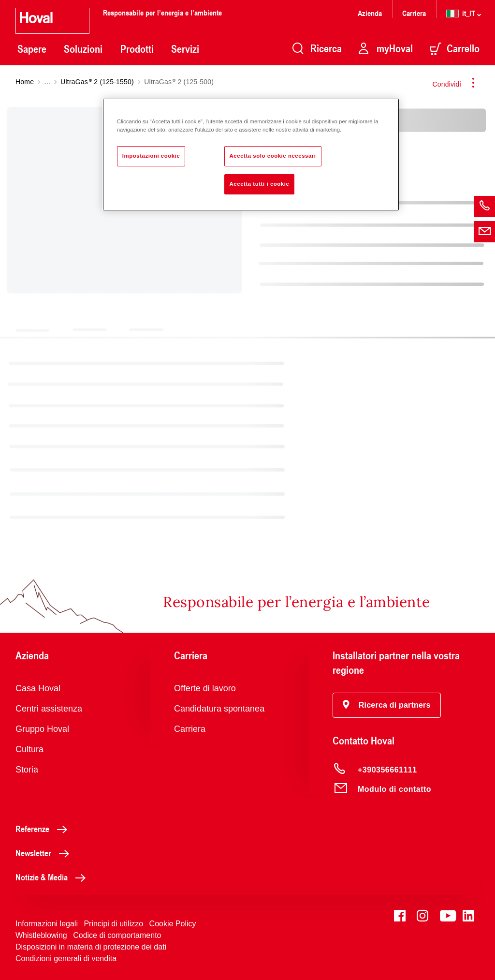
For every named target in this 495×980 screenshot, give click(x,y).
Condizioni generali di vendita (66, 958)
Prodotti (137, 49)
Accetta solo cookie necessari (273, 156)
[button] (387, 705)
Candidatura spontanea (219, 709)
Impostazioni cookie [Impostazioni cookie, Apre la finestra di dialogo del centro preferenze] (151, 156)
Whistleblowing (41, 935)
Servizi (185, 49)
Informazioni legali (47, 924)
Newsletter (45, 853)
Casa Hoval (38, 688)
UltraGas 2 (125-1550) (97, 82)
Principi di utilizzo (113, 924)
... (47, 82)
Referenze (44, 829)
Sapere (32, 49)
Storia (27, 770)
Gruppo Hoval (42, 729)
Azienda (370, 13)
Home (25, 82)
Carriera (414, 13)
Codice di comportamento (117, 935)
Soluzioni (83, 49)
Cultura (29, 749)
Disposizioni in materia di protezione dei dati (91, 947)
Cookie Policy (173, 924)
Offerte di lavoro (205, 688)
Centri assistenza (49, 709)
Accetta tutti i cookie (260, 184)
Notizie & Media (53, 877)
